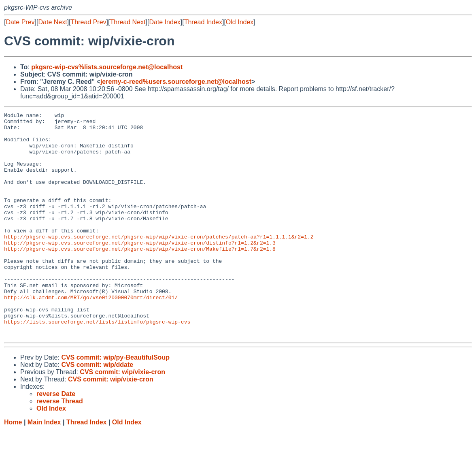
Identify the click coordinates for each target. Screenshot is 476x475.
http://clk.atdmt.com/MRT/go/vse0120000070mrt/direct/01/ (91, 335)
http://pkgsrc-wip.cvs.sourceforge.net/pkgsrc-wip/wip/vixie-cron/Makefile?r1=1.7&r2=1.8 (140, 277)
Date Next (52, 22)
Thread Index (203, 22)
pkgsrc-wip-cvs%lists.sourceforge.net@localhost (107, 67)
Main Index (44, 467)
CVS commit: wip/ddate (97, 410)
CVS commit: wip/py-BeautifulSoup (115, 402)
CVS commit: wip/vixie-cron (122, 417)
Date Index (165, 22)
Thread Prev (89, 22)
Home (13, 467)
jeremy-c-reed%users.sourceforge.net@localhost (176, 82)
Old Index (240, 22)
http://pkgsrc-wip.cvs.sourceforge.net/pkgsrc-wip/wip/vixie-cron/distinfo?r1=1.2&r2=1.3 (140, 269)
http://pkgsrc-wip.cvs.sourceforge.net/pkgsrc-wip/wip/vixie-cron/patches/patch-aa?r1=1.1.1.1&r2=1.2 (159, 262)
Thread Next (127, 22)
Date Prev (20, 22)
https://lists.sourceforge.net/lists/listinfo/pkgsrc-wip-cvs (97, 364)
